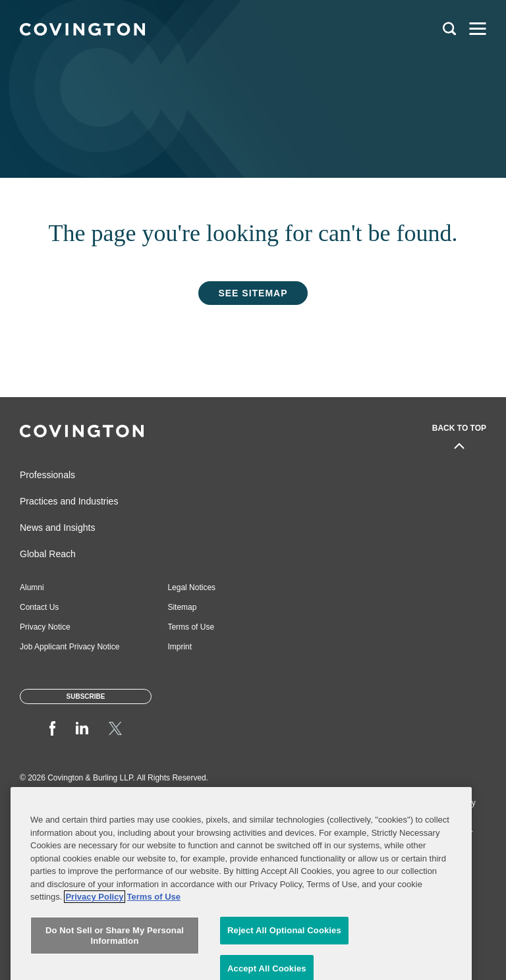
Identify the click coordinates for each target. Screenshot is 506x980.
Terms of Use (191, 627)
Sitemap (182, 607)
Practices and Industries (69, 501)
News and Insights (57, 528)
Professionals (47, 475)
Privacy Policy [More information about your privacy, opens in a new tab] (94, 965)
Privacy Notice (45, 627)
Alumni (32, 587)
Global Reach (48, 554)
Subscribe (86, 696)
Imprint (180, 647)
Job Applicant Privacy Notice (70, 647)
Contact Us (39, 607)
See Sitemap (253, 293)
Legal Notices (191, 587)
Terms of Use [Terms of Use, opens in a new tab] (154, 965)
